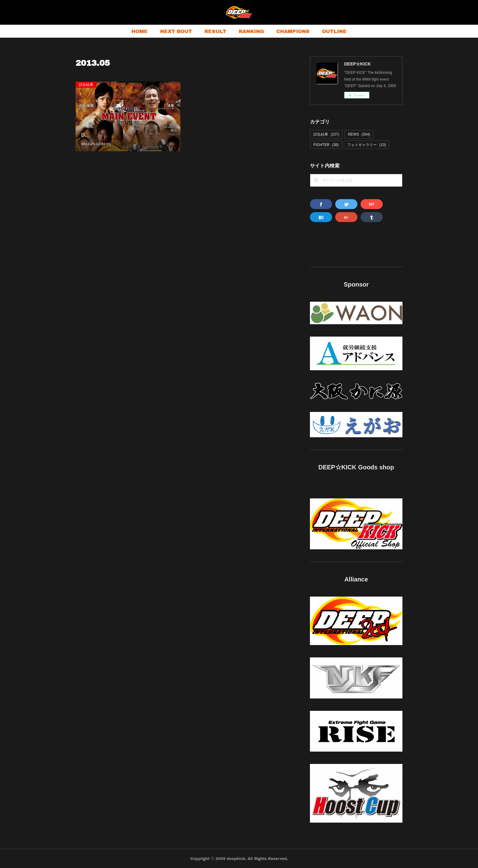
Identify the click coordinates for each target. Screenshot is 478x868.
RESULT (215, 31)
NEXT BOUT (176, 31)
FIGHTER (326, 145)
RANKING (251, 31)
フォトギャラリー (367, 145)
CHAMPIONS (293, 31)
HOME (140, 31)
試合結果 (86, 85)
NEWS (359, 134)
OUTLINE (334, 31)
